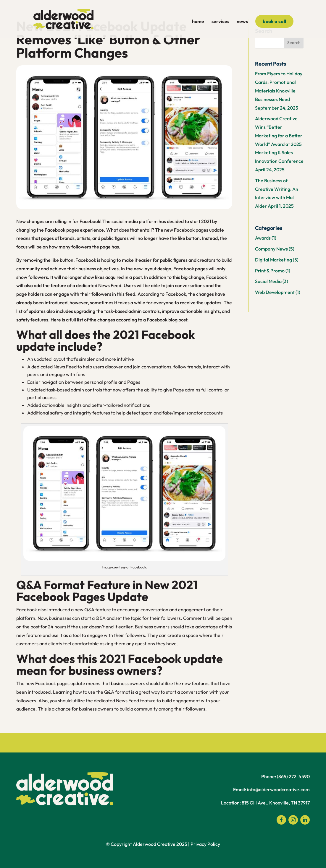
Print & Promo (270, 271)
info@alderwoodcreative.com (278, 789)
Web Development (275, 292)
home (198, 22)
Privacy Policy (205, 844)
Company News (271, 249)
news (242, 22)
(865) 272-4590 (293, 776)
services (220, 22)
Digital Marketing (273, 260)
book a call (274, 21)
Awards (263, 238)
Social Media (268, 281)
